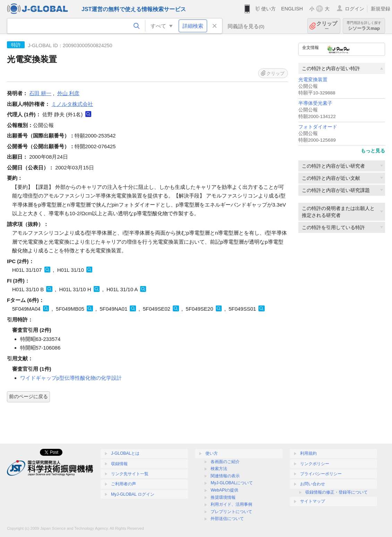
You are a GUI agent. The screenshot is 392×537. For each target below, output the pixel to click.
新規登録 (381, 9)
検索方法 (219, 469)
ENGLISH (292, 9)
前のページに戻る (28, 396)
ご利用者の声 (123, 484)
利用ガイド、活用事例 (231, 504)
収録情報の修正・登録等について (336, 492)
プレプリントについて (231, 512)
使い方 (269, 9)
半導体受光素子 (315, 103)
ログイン (355, 9)
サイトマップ (313, 501)
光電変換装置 (313, 80)
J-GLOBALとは (125, 453)
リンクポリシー (315, 464)
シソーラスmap (364, 26)
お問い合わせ (313, 484)
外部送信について (227, 519)
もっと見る (373, 151)
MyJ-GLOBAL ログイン (133, 494)
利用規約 (308, 453)
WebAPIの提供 (224, 490)
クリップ (327, 26)
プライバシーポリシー (321, 474)
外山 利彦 (68, 93)
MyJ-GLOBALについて (232, 483)
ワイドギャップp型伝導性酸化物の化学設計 (71, 378)
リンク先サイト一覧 (130, 474)
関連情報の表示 (225, 476)
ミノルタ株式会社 (72, 104)
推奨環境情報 (223, 497)
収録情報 (119, 464)
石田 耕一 (40, 93)
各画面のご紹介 (225, 462)
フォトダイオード (318, 127)
